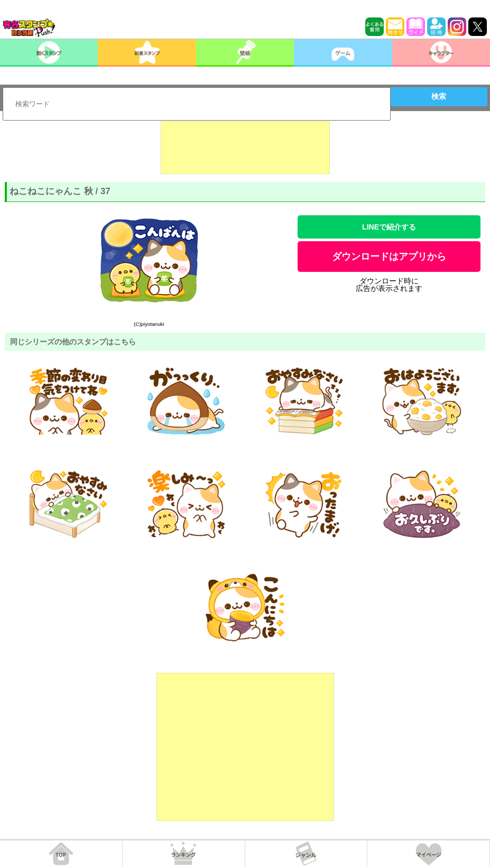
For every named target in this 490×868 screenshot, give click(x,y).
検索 (439, 96)
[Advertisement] (245, 148)
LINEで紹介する (389, 227)
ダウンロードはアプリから (389, 257)
